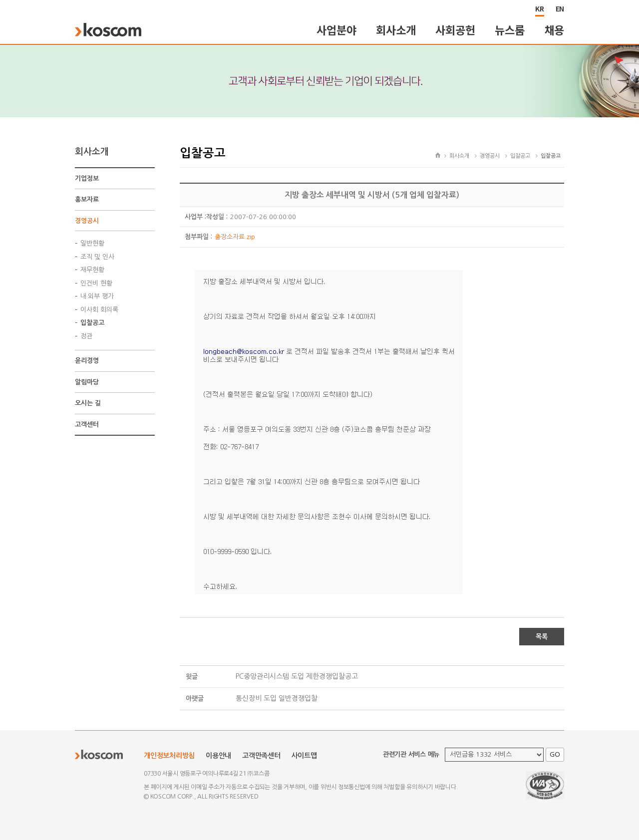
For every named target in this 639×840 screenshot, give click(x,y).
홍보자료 (87, 199)
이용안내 (218, 756)
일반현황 (92, 243)
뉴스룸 (509, 30)
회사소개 (396, 30)
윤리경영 (87, 361)
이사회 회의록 (99, 310)
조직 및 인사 (97, 257)
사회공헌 (455, 30)
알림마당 (87, 382)
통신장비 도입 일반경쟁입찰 (277, 698)
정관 (86, 336)
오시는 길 (88, 403)
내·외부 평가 (97, 296)
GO (555, 754)
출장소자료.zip (235, 237)
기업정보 (87, 178)
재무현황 (92, 270)
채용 (555, 30)
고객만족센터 (261, 756)
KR (540, 8)
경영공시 (87, 221)
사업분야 (336, 30)
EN (560, 8)
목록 (542, 637)
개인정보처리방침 (169, 756)
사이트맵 (304, 756)
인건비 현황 (96, 283)
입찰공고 (92, 323)
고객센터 (87, 424)
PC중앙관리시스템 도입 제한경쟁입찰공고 (297, 676)
